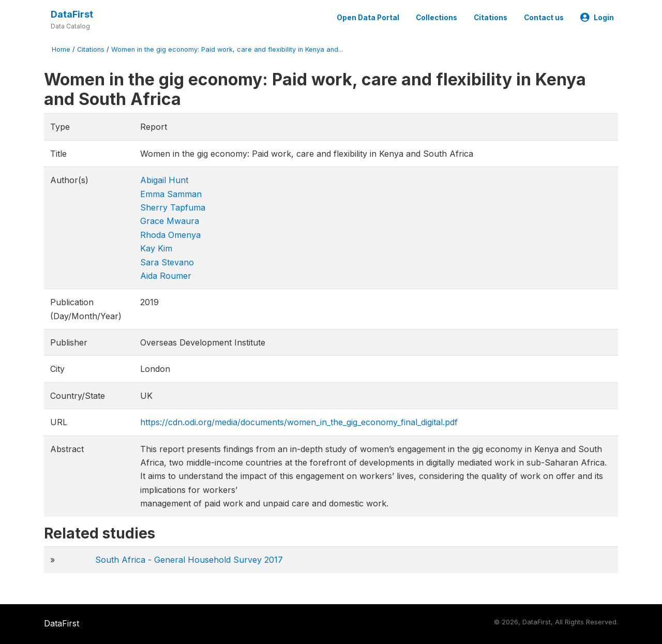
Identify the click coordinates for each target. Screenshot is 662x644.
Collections (437, 18)
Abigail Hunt (164, 180)
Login (597, 18)
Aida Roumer (166, 276)
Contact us (544, 18)
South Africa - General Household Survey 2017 (189, 560)
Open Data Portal (368, 18)
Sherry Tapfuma (173, 207)
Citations (491, 18)
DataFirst (72, 14)
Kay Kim (156, 248)
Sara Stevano (167, 262)
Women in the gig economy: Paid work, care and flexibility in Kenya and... (227, 49)
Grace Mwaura (170, 221)
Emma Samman (171, 194)
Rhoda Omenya (170, 235)
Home (61, 49)
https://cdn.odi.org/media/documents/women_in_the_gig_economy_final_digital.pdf (299, 422)
